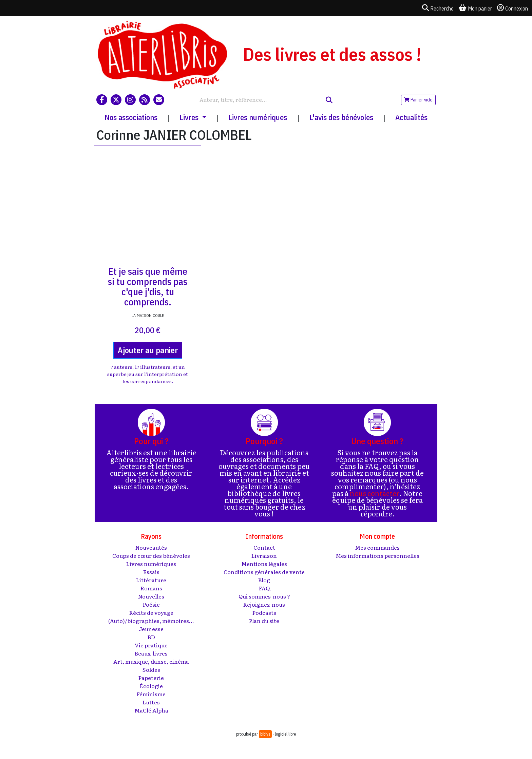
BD (151, 637)
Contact (264, 547)
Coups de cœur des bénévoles (151, 555)
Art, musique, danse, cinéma (151, 661)
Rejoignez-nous (264, 604)
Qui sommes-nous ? (264, 596)
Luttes (151, 702)
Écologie (151, 686)
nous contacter (375, 493)
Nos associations (131, 117)
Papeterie (151, 678)
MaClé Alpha (151, 710)
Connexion (512, 8)
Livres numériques (258, 117)
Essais (151, 572)
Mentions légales (264, 564)
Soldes (151, 669)
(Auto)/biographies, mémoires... (151, 621)
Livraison (264, 555)
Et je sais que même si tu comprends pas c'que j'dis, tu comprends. (148, 287)
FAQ (264, 588)
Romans (151, 588)
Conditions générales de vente (264, 572)
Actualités (411, 117)
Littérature (151, 580)
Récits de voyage (151, 612)
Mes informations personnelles (377, 555)
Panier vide (418, 100)
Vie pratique (151, 645)
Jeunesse (151, 629)
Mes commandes (377, 547)
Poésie (151, 604)
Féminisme (151, 694)
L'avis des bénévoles (341, 117)
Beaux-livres (151, 653)
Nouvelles (151, 596)
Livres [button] (190, 117)
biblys (265, 734)
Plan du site (264, 621)
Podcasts (264, 612)
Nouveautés (151, 547)
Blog (264, 580)
